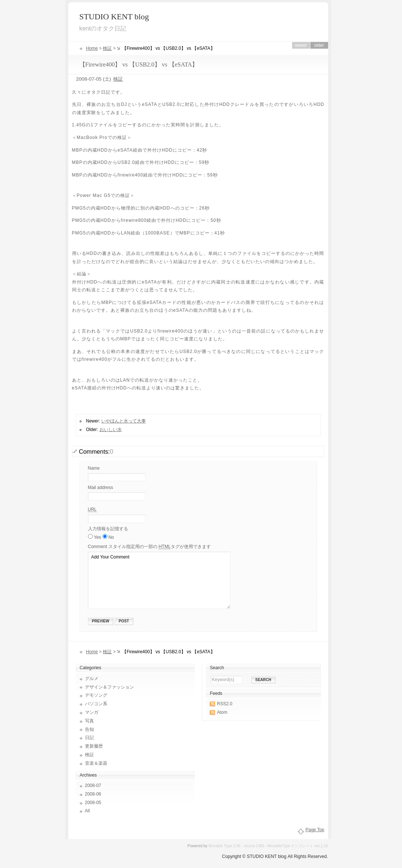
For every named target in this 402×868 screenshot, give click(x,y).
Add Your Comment (159, 580)
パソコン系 (96, 704)
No (111, 537)
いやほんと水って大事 (124, 421)
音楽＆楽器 (96, 763)
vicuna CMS (254, 846)
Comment (149, 547)
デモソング (96, 695)
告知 (89, 729)
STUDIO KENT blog (114, 17)
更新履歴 (94, 746)
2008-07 (93, 786)
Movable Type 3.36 (225, 846)
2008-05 (93, 803)
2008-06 (93, 794)
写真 (89, 721)
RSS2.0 (225, 704)
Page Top (315, 830)
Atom (222, 712)
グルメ (92, 678)
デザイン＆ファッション (110, 687)
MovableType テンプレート (290, 846)
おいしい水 (111, 430)
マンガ (92, 712)
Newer (301, 45)
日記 (89, 738)
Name (94, 468)
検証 (107, 48)
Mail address (101, 488)
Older (319, 45)
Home (92, 48)
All (87, 811)
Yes (98, 537)
